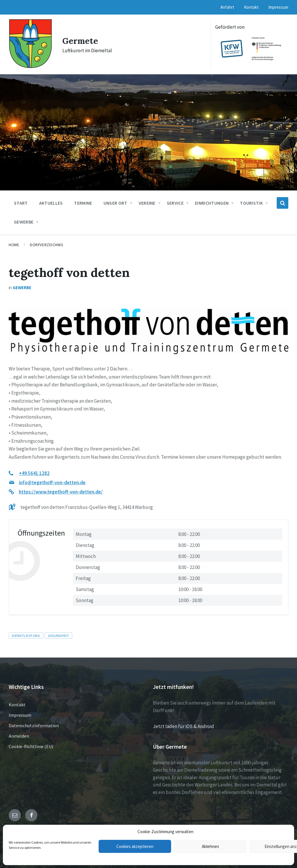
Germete (81, 41)
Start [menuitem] (21, 203)
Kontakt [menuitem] (251, 7)
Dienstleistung (26, 635)
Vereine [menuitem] (147, 203)
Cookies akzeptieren (135, 846)
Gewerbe (22, 288)
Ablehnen (210, 846)
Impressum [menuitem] (278, 7)
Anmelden (19, 736)
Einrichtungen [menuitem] (212, 203)
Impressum (20, 715)
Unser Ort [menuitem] (115, 203)
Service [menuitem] (175, 203)
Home (14, 245)
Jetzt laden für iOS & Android (183, 726)
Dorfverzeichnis (47, 245)
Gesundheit (58, 635)
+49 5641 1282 (34, 473)
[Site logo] (30, 67)
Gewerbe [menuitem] (24, 222)
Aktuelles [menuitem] (51, 203)
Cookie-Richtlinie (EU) (31, 746)
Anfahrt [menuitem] (227, 7)
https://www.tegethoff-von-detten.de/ (61, 492)
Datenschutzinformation (34, 725)
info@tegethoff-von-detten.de (52, 482)
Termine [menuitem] (83, 203)
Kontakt (17, 705)
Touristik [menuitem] (251, 203)
